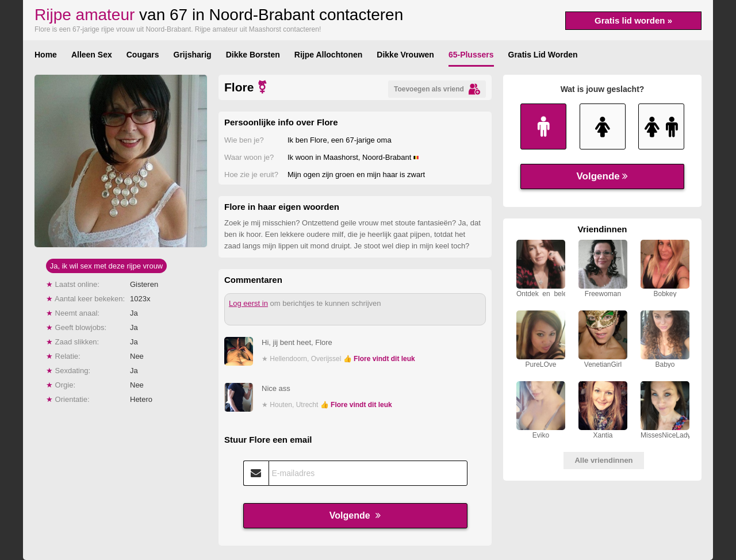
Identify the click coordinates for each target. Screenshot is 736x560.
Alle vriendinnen (603, 460)
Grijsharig (193, 55)
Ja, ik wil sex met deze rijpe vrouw (107, 266)
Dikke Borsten (253, 55)
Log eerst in (248, 303)
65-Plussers (471, 55)
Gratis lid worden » (633, 20)
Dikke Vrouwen (405, 55)
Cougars (143, 55)
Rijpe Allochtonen (328, 55)
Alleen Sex (92, 55)
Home (46, 55)
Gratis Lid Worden (543, 55)
